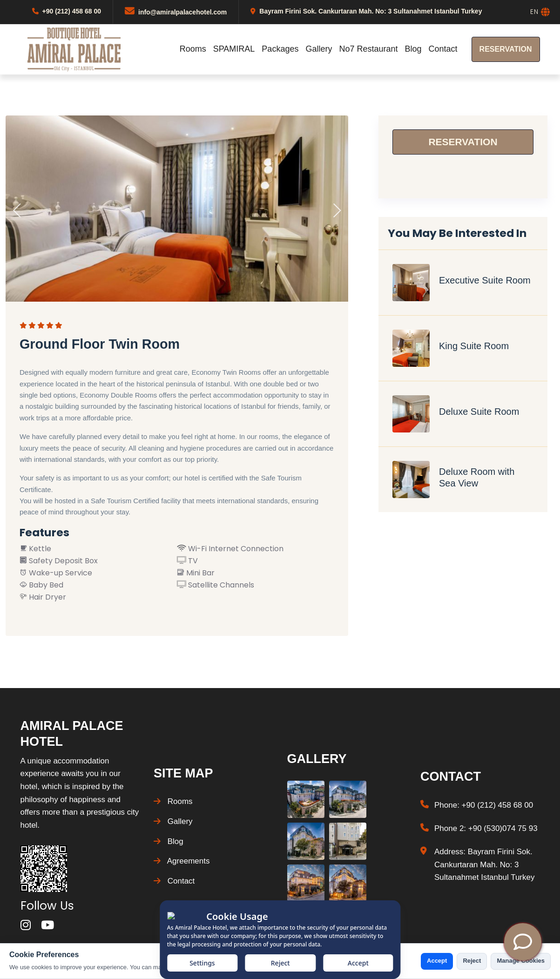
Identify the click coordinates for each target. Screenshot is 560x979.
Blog (413, 49)
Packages (280, 49)
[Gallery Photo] (306, 799)
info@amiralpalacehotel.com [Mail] (182, 12)
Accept (437, 961)
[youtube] (47, 925)
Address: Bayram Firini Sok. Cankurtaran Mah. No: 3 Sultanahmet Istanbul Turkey (484, 864)
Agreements (182, 861)
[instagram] (26, 925)
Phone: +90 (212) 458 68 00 (484, 805)
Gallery (319, 49)
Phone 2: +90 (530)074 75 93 (486, 828)
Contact (443, 49)
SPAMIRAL (234, 49)
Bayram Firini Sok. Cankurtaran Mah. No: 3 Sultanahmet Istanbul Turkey (371, 11)
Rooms (193, 49)
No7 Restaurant (368, 49)
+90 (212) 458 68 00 (72, 11)
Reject (472, 961)
